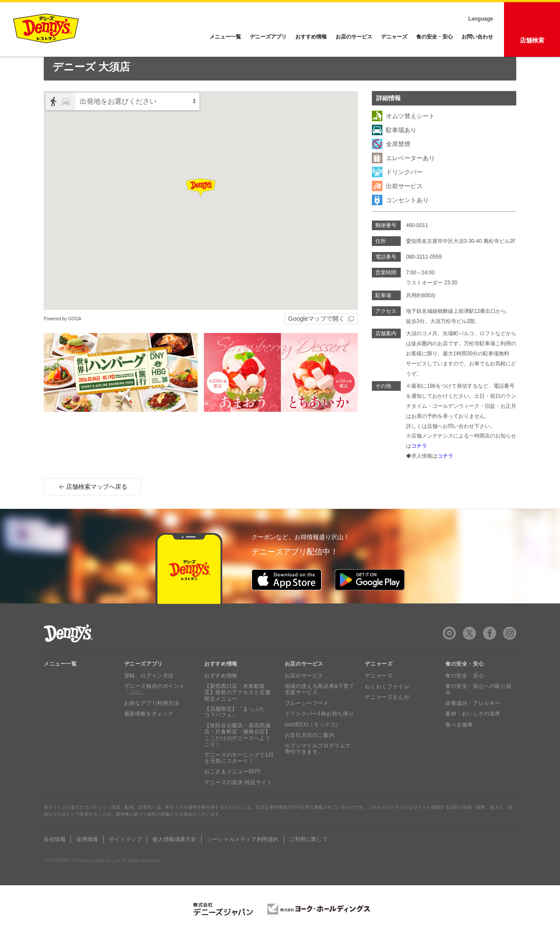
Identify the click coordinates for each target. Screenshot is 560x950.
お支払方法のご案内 (310, 752)
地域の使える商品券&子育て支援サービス (320, 706)
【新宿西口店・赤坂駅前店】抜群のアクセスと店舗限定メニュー (237, 710)
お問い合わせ (477, 37)
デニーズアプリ (268, 37)
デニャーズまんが (387, 714)
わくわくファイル (387, 704)
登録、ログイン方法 (149, 693)
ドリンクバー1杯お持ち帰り (319, 731)
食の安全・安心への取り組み (478, 706)
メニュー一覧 (60, 681)
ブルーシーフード (307, 720)
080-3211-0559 (424, 274)
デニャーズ (394, 37)
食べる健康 (459, 742)
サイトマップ (126, 856)
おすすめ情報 (311, 37)
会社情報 (55, 856)
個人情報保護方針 (174, 856)
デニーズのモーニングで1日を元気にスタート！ (239, 775)
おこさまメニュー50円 (232, 789)
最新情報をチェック (149, 731)
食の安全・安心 (434, 37)
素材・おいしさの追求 (473, 731)
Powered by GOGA (63, 336)
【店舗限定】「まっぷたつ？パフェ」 (235, 729)
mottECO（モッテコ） (313, 742)
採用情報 (87, 856)
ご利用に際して (308, 856)
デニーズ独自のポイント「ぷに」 (155, 706)
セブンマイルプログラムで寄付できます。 (318, 766)
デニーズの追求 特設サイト (238, 799)
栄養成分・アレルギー (473, 720)
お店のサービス (354, 37)
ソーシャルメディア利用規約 (243, 856)
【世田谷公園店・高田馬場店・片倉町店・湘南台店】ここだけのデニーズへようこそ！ (237, 752)
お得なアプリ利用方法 (152, 720)
